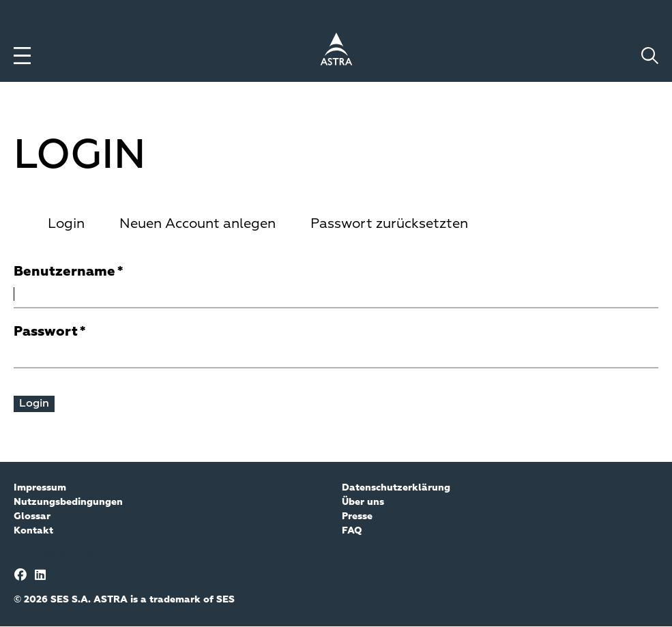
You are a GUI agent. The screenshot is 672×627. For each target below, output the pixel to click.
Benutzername (64, 272)
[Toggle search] (650, 56)
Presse (357, 516)
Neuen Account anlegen (198, 224)
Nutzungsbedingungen (68, 502)
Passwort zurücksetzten (389, 224)
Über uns (363, 502)
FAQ (352, 531)
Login (66, 224)
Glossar (32, 516)
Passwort (46, 332)
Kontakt (33, 531)
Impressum (40, 488)
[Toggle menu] (22, 56)
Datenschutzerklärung (396, 488)
